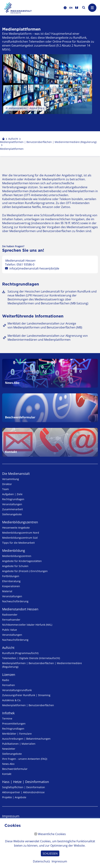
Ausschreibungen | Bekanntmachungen (26, 739)
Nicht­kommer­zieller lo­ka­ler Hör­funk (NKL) (27, 625)
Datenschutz (12, 824)
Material (7, 591)
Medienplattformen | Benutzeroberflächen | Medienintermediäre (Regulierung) (42, 665)
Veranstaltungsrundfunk (17, 690)
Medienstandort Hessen (20, 609)
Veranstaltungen (12, 504)
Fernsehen (9, 685)
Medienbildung (14, 551)
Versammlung (11, 479)
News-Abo (8, 764)
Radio (6, 680)
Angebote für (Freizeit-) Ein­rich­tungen (25, 571)
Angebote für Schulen (15, 566)
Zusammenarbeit (12, 509)
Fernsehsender (11, 620)
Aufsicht (8, 648)
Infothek (8, 713)
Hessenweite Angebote (16, 528)
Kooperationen (11, 586)
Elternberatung (11, 581)
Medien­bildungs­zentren (20, 522)
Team (5, 489)
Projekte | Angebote (14, 797)
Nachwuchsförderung (15, 601)
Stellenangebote (12, 514)
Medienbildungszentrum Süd (20, 538)
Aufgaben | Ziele (12, 494)
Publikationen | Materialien (19, 744)
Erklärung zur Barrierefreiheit (24, 833)
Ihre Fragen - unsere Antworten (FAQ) (25, 759)
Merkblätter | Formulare (17, 734)
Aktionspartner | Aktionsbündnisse (23, 792)
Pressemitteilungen (14, 724)
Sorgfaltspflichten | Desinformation (24, 787)
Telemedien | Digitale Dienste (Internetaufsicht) (31, 658)
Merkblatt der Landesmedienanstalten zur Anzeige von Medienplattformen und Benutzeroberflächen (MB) (45, 325)
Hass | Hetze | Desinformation (26, 782)
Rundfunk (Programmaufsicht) (20, 653)
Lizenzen (9, 675)
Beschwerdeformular (15, 769)
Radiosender (10, 615)
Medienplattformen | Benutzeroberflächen (28, 705)
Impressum (11, 816)
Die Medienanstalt (16, 474)
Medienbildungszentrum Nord (21, 533)
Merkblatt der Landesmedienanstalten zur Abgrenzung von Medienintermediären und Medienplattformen (48, 338)
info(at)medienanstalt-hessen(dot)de (34, 268)
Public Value (10, 630)
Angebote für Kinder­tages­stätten (22, 561)
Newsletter (9, 749)
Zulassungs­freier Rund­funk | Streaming (26, 695)
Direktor (7, 484)
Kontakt (7, 774)
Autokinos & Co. (12, 700)
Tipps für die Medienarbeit (18, 543)
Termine (7, 719)
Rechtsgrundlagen (13, 499)
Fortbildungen (11, 576)
